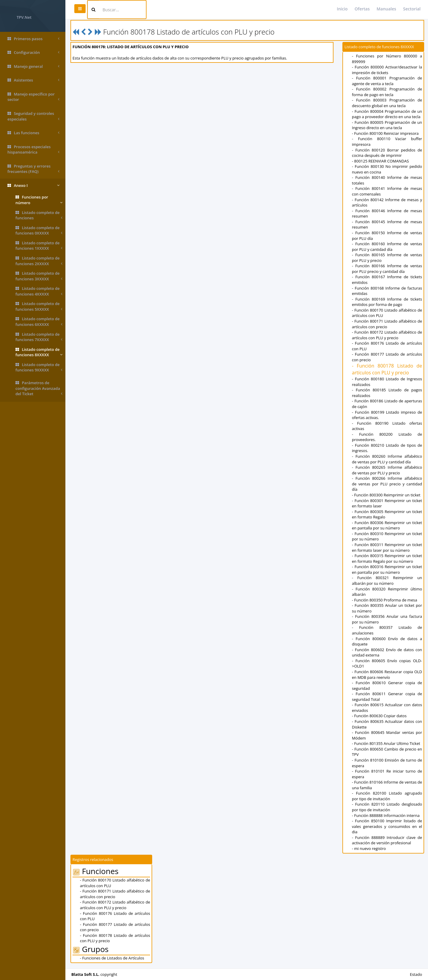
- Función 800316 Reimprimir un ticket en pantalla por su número (387, 569)
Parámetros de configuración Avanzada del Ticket (39, 388)
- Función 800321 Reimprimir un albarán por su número (387, 580)
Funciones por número (39, 200)
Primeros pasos (33, 39)
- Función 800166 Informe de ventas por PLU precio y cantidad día (387, 269)
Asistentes (33, 80)
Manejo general (33, 67)
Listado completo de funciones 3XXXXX (39, 276)
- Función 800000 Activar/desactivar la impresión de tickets (387, 70)
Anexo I (33, 186)
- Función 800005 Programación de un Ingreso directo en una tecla (387, 125)
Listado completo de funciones (39, 215)
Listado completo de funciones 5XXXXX (39, 306)
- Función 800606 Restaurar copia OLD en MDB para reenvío (387, 675)
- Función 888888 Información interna (386, 815)
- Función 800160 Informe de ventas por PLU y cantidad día (387, 247)
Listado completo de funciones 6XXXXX (39, 322)
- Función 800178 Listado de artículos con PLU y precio (387, 369)
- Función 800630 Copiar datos (379, 716)
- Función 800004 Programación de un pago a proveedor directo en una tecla (387, 114)
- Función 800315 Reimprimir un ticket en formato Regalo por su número (387, 558)
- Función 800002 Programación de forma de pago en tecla (387, 92)
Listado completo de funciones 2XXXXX (39, 261)
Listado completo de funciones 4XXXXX (39, 291)
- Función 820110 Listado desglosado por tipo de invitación (387, 807)
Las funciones (33, 133)
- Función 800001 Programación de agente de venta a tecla (387, 81)
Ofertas (362, 9)
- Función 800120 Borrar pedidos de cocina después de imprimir (387, 153)
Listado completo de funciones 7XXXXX (39, 337)
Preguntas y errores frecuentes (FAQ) (33, 169)
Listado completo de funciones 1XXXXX (39, 246)
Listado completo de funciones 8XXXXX (39, 352)
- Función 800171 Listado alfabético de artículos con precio (387, 324)
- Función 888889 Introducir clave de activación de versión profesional (387, 840)
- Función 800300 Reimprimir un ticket (386, 495)
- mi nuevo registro (369, 848)
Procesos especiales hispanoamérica (33, 150)
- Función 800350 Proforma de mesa (384, 600)
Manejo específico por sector (33, 97)
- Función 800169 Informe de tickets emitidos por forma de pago (387, 302)
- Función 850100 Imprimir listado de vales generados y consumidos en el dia (387, 826)
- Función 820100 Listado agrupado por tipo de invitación (387, 796)
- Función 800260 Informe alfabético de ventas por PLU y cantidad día (387, 459)
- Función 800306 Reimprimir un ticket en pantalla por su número (387, 525)
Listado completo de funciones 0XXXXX (39, 230)
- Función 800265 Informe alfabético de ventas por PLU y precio (387, 470)
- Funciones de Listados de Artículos (112, 958)
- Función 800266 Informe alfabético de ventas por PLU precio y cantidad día (387, 484)
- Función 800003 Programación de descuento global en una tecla (387, 103)
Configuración (33, 53)
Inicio (342, 9)
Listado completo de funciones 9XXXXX (39, 367)
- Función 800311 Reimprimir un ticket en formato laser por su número (387, 547)
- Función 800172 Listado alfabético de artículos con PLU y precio (387, 335)
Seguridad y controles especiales (33, 116)
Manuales (386, 9)
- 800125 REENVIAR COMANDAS (380, 161)
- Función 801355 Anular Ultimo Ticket (386, 743)
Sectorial (412, 9)
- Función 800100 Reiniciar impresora (385, 133)
